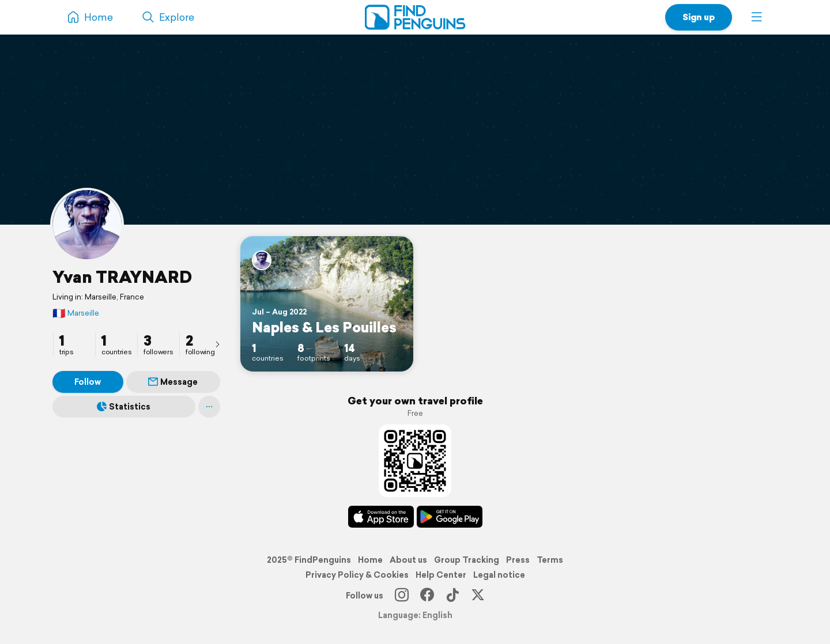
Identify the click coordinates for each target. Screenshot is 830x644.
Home (370, 560)
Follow (88, 382)
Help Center (441, 575)
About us (408, 560)
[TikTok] (452, 596)
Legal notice (499, 575)
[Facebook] (427, 596)
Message (173, 382)
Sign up (699, 17)
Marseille (76, 313)
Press (518, 560)
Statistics (124, 407)
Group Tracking (467, 560)
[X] (478, 596)
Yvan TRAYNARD (122, 277)
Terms (550, 560)
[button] (757, 17)
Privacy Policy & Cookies (357, 575)
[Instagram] (402, 596)
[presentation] (217, 344)
